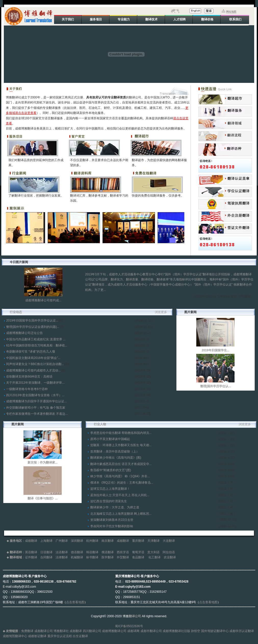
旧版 (187, 631)
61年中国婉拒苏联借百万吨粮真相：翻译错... (37, 345)
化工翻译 (154, 557)
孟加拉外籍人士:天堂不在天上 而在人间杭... (120, 495)
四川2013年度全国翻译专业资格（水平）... (35, 395)
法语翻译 (62, 552)
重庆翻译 (138, 541)
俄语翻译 (108, 552)
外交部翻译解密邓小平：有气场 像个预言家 (36, 408)
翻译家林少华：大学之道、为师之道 (115, 507)
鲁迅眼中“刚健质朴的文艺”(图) (111, 470)
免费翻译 (27, 631)
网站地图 (231, 12)
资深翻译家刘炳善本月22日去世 (112, 520)
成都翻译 (31, 541)
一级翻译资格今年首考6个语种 (27, 389)
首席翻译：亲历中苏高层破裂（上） (115, 452)
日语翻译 (46, 552)
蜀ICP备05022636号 (129, 626)
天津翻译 (153, 541)
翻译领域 (16, 557)
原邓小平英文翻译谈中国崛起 (110, 439)
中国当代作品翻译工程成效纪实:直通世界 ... (36, 339)
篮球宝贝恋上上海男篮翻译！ (110, 489)
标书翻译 (92, 557)
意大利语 (153, 552)
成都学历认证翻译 (242, 631)
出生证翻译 (80, 636)
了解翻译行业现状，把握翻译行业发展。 (36, 196)
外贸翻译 (123, 557)
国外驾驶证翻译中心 (215, 631)
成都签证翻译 (37, 636)
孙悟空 (196, 631)
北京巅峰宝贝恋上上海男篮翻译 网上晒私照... (121, 514)
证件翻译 (31, 557)
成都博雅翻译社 (173, 631)
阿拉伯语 (169, 552)
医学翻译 (108, 557)
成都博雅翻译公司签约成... (43, 300)
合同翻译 (46, 557)
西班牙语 (123, 552)
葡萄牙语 (138, 552)
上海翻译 (46, 541)
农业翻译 (170, 557)
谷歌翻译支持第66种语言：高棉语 (29, 377)
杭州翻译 (92, 541)
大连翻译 (169, 541)
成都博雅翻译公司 (114, 631)
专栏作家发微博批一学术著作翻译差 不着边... (37, 414)
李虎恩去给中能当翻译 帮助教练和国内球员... (121, 433)
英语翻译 (31, 552)
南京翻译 (108, 541)
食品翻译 (139, 557)
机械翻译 (77, 557)
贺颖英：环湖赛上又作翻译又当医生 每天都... (121, 445)
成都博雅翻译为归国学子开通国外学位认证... (36, 401)
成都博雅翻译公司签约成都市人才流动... (33, 370)
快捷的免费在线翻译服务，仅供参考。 (158, 196)
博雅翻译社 (61, 631)
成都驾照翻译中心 (15, 636)
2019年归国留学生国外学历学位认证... (32, 320)
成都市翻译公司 (151, 631)
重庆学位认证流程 (60, 636)
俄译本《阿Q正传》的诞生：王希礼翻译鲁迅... (122, 483)
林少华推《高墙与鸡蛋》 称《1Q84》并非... (120, 476)
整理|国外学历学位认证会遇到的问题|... (33, 327)
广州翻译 (62, 541)
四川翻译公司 (92, 631)
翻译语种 (16, 552)
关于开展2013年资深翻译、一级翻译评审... (35, 383)
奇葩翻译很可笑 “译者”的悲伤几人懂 (30, 352)
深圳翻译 (77, 541)
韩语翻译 (92, 552)
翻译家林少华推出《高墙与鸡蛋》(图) (116, 458)
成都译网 (133, 631)
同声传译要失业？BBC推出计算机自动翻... (35, 364)
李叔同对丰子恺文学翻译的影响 (112, 526)
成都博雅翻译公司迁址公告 (24, 333)
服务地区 (16, 541)
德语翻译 (77, 552)
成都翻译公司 (44, 631)
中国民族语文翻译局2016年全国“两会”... (33, 358)
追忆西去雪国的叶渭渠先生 (109, 501)
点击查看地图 (75, 602)
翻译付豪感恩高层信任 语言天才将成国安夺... (121, 464)
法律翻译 (62, 557)
